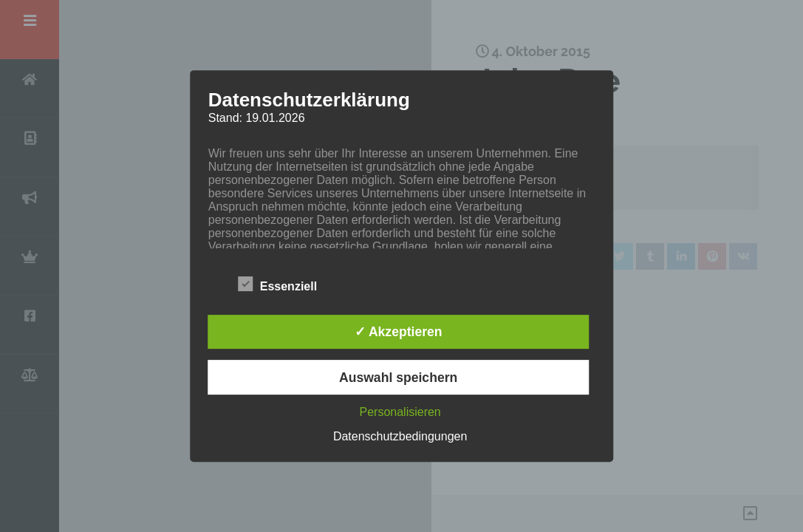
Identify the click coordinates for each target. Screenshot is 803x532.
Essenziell (277, 284)
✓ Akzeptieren (399, 332)
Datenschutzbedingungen (400, 436)
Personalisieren (400, 412)
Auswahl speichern (398, 378)
